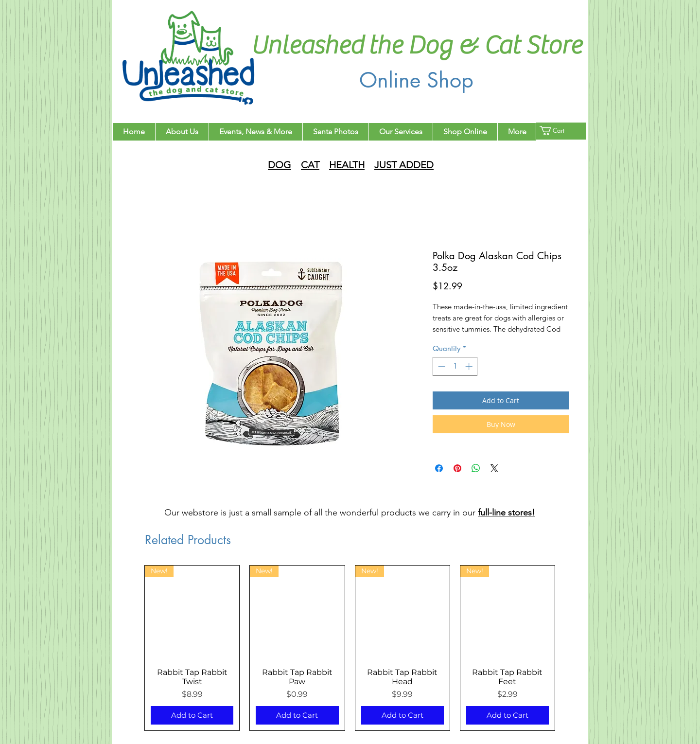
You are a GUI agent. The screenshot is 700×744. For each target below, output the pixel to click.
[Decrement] (441, 366)
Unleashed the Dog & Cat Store (416, 45)
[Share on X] (494, 468)
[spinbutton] (455, 366)
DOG (280, 165)
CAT (310, 165)
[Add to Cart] (192, 716)
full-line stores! (507, 513)
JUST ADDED (404, 165)
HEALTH (347, 165)
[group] (350, 648)
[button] (558, 131)
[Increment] (470, 366)
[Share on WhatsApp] (476, 468)
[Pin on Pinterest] (457, 468)
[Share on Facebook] (439, 468)
